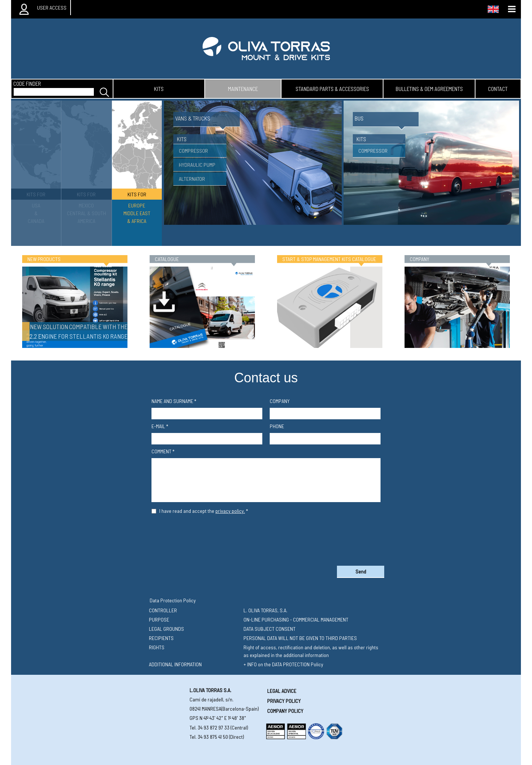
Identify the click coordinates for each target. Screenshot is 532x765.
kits (159, 89)
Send (361, 571)
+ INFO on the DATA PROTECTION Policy (283, 664)
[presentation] (266, 538)
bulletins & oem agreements (429, 89)
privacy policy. (230, 511)
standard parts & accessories (332, 89)
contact (498, 89)
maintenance (243, 89)
